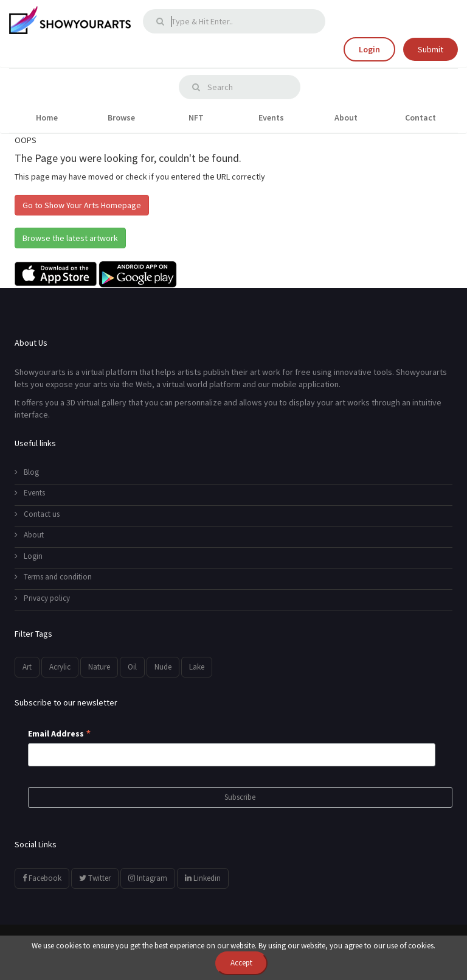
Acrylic (60, 667)
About (346, 117)
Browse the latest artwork (70, 238)
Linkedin (203, 878)
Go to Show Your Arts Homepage (82, 205)
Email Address (60, 734)
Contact (420, 117)
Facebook (42, 878)
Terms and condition (53, 577)
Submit (431, 49)
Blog (27, 472)
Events (271, 117)
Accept (241, 963)
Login (369, 49)
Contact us (37, 514)
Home (47, 117)
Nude (163, 667)
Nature (99, 667)
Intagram (148, 878)
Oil (132, 667)
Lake (197, 667)
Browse (121, 117)
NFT (196, 117)
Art (27, 667)
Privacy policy (42, 598)
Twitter (95, 878)
